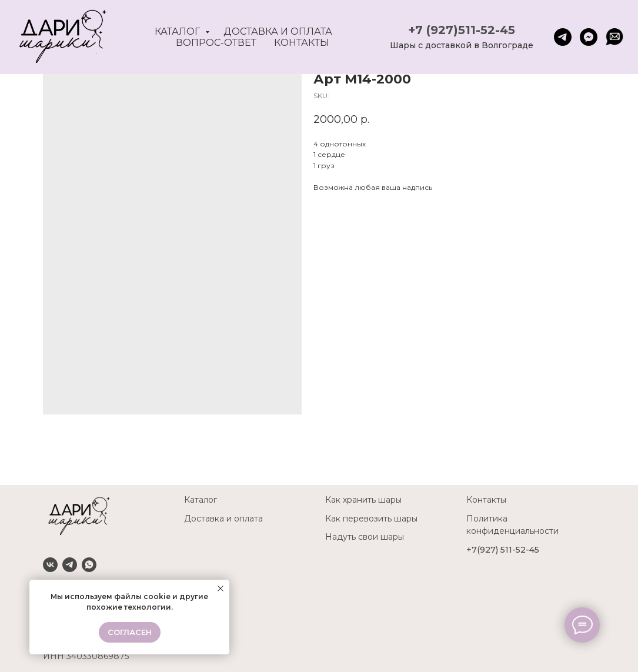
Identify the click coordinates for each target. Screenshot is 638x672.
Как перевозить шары (371, 519)
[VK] (50, 565)
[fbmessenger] (589, 37)
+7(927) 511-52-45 (503, 550)
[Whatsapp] (89, 565)
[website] (614, 37)
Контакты (302, 43)
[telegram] (563, 37)
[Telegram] (70, 565)
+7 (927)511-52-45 (462, 30)
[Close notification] (221, 589)
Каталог (178, 31)
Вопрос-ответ (216, 43)
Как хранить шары (363, 500)
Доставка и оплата (278, 31)
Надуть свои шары (365, 537)
